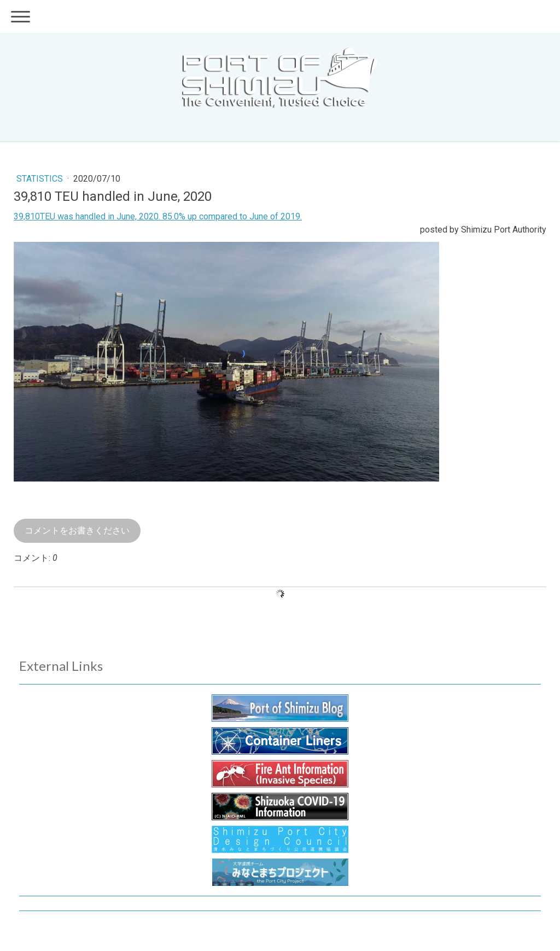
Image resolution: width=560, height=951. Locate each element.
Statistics (41, 179)
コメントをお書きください (77, 530)
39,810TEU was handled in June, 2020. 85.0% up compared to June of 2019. (158, 216)
